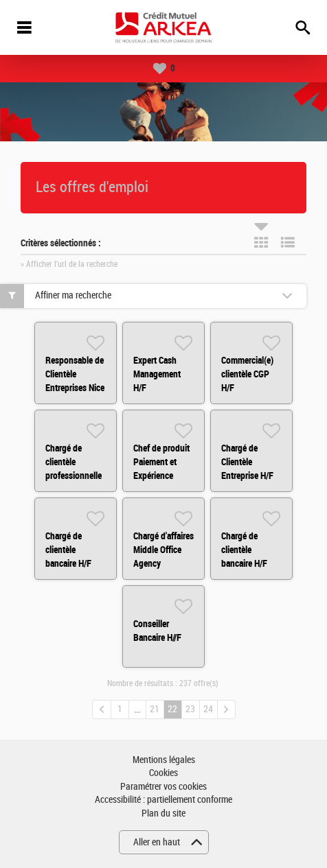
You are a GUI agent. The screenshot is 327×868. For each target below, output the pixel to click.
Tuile (261, 242)
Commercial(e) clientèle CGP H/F (247, 374)
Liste (288, 242)
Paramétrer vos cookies (163, 787)
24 (208, 709)
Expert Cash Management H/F (157, 374)
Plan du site (163, 813)
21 (155, 709)
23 (190, 709)
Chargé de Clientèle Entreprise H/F (247, 462)
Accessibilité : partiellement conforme (163, 800)
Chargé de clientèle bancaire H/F (68, 550)
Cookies (163, 773)
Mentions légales (164, 760)
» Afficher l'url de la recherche (69, 264)
